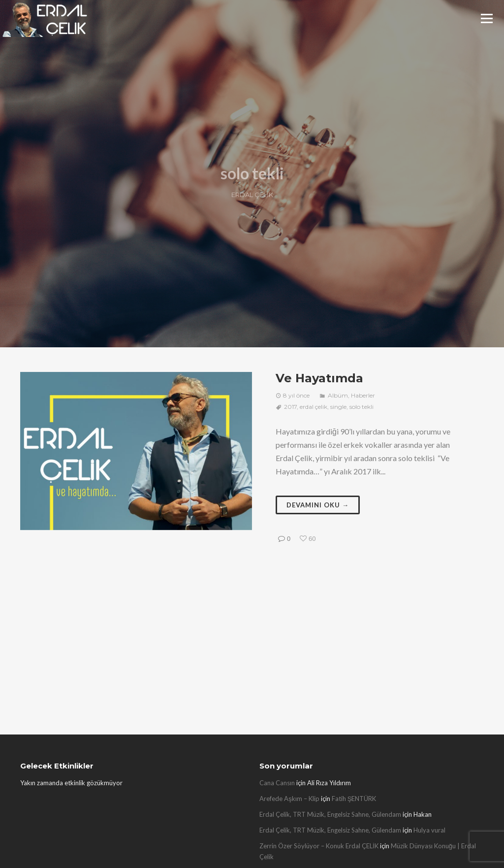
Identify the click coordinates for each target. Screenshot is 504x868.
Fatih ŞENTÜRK (354, 799)
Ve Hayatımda (319, 378)
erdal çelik (314, 407)
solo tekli (362, 407)
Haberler (363, 395)
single (338, 407)
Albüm (338, 395)
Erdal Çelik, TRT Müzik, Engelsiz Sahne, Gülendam (330, 814)
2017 (290, 407)
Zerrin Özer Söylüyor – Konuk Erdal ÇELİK (319, 846)
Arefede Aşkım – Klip (289, 799)
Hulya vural (429, 830)
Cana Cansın (277, 783)
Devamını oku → (318, 505)
